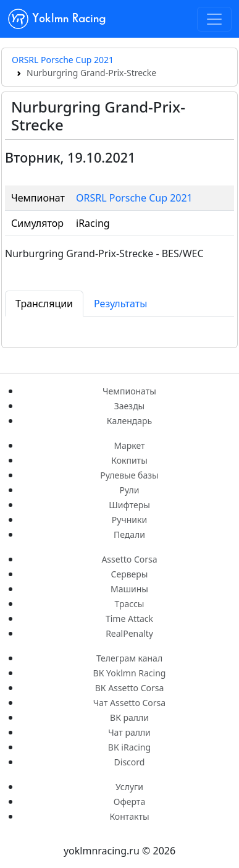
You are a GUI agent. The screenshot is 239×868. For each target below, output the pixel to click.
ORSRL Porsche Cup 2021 (63, 60)
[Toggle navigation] (214, 19)
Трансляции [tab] (44, 304)
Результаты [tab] (120, 304)
